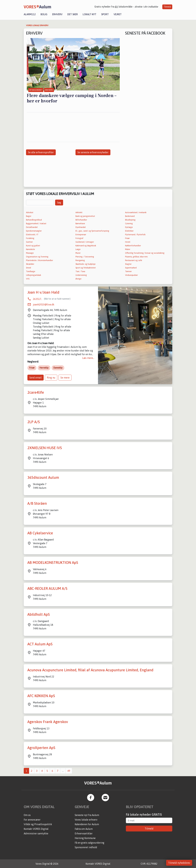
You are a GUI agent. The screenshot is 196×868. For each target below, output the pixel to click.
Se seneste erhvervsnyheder (93, 152)
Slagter (128, 264)
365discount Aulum (43, 477)
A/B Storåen (37, 503)
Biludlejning (130, 220)
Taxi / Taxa (80, 271)
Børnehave (80, 223)
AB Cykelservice (40, 533)
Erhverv (57, 14)
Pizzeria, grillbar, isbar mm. (137, 257)
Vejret (118, 14)
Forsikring (30, 238)
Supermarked (131, 268)
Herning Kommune (85, 838)
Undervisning (81, 275)
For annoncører (32, 820)
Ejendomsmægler (34, 231)
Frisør (127, 238)
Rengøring (80, 260)
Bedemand (130, 216)
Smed (28, 268)
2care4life (36, 392)
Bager (29, 216)
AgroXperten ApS (41, 748)
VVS (28, 279)
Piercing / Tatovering (85, 257)
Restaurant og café (134, 260)
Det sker (73, 14)
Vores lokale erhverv (86, 820)
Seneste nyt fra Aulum (87, 815)
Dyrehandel (81, 227)
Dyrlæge (129, 227)
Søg (59, 203)
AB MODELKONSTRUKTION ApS (53, 563)
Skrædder (30, 264)
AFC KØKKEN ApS (41, 696)
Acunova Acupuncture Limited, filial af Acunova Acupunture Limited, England (90, 670)
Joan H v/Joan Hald (43, 292)
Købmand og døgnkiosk (86, 246)
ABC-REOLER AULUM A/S (47, 588)
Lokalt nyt (90, 14)
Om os (27, 815)
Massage (30, 253)
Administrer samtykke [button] (36, 833)
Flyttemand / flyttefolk (135, 235)
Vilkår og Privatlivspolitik (38, 824)
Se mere (65, 378)
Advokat (30, 212)
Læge (78, 249)
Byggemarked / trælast (36, 223)
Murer (78, 253)
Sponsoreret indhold (86, 847)
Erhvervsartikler (84, 833)
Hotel (128, 242)
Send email (36, 378)
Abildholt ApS (39, 614)
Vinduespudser (131, 275)
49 (69, 771)
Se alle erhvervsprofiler (41, 152)
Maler (128, 249)
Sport (105, 14)
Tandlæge (31, 271)
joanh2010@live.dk (44, 304)
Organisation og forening (37, 257)
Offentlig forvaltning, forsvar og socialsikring (145, 253)
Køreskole (30, 249)
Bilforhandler (81, 220)
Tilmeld (167, 7)
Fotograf (79, 238)
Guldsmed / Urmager (85, 242)
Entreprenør (81, 235)
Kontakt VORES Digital (36, 829)
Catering (129, 223)
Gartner (29, 242)
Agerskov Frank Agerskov (48, 722)
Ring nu (51, 378)
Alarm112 (30, 14)
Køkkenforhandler (133, 246)
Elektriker (129, 231)
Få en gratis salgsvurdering (90, 843)
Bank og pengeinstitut (85, 216)
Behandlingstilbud (34, 220)
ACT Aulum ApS (40, 644)
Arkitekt (79, 212)
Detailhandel (32, 227)
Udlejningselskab (34, 275)
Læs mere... (88, 358)
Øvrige (78, 279)
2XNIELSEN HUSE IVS (45, 448)
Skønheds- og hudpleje (86, 264)
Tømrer (128, 271)
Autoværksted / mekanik (136, 212)
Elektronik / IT (32, 235)
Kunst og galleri (33, 246)
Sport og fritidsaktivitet (86, 268)
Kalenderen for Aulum (87, 824)
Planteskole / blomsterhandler (40, 260)
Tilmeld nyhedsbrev (179, 863)
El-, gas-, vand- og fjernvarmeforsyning (92, 231)
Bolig (44, 14)
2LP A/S (34, 422)
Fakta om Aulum (84, 829)
